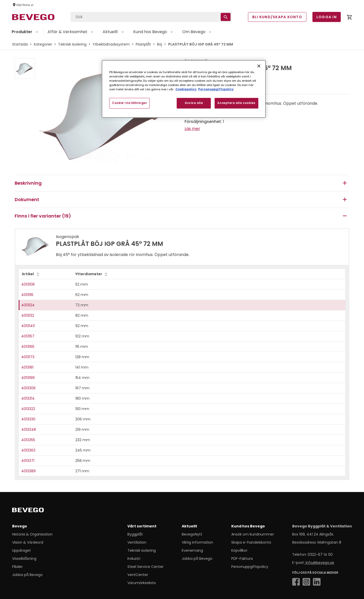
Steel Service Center (145, 567)
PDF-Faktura (242, 559)
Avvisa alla (194, 103)
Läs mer (192, 129)
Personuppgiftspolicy (250, 567)
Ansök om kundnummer (253, 534)
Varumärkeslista (142, 583)
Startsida (20, 44)
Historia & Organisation (32, 534)
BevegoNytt (192, 534)
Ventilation (137, 542)
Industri (134, 559)
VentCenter (138, 575)
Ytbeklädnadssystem (111, 44)
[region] (184, 89)
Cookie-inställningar (129, 103)
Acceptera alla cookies (236, 103)
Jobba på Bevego (27, 575)
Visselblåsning (24, 559)
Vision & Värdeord (28, 542)
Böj (160, 44)
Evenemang (192, 550)
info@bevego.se (319, 563)
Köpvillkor (239, 550)
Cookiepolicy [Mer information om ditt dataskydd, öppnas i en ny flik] (186, 89)
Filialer (17, 567)
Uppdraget (21, 550)
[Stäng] (259, 66)
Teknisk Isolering (72, 44)
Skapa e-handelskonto (251, 542)
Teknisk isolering (142, 550)
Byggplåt (135, 534)
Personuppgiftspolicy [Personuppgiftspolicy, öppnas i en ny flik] (216, 89)
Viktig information (197, 542)
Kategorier (43, 44)
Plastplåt (143, 44)
